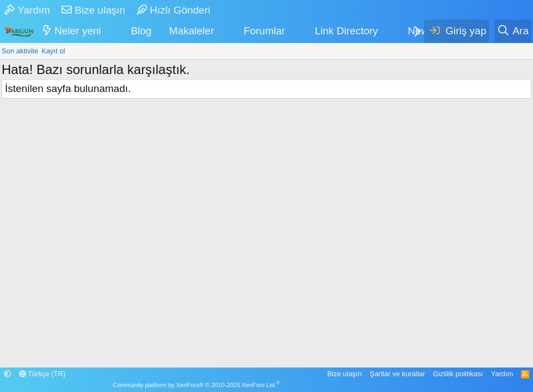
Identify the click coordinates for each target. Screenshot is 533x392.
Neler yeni (78, 31)
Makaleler (192, 31)
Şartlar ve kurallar (397, 374)
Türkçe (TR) (42, 374)
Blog (141, 31)
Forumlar (265, 31)
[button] (108, 31)
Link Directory (346, 31)
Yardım (27, 10)
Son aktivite (20, 51)
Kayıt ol (53, 51)
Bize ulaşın (93, 10)
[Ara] (513, 31)
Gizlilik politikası (458, 374)
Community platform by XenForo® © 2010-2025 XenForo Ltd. (197, 385)
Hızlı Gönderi (173, 10)
